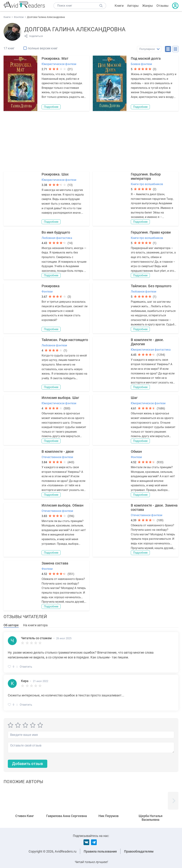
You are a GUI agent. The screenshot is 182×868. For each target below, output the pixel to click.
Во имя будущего (56, 232)
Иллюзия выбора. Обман (62, 505)
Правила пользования (100, 851)
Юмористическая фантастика (151, 350)
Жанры (148, 6)
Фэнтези (47, 292)
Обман (136, 451)
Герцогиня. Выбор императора (146, 176)
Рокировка (51, 286)
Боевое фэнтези (141, 64)
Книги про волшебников (147, 184)
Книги (119, 6)
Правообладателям (139, 851)
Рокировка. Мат (55, 58)
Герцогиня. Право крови (151, 232)
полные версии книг (43, 48)
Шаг (134, 398)
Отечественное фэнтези (57, 457)
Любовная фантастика (57, 238)
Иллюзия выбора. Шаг (60, 398)
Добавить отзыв (28, 764)
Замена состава (55, 563)
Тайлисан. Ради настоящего (65, 340)
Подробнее (51, 107)
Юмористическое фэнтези (59, 64)
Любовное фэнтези (144, 292)
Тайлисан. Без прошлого (151, 286)
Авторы (133, 6)
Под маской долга (146, 58)
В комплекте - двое (58, 451)
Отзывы (162, 6)
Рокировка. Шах (55, 174)
